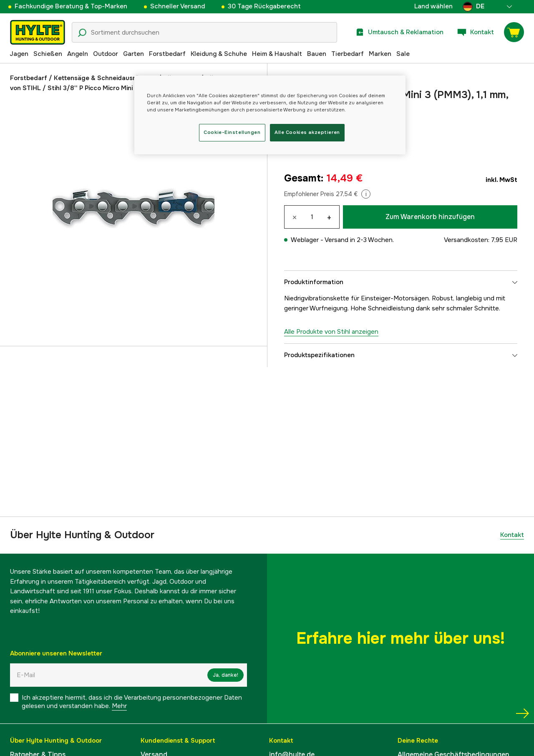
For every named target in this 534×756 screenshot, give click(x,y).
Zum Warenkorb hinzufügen (430, 217)
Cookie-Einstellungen (232, 132)
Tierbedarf (348, 54)
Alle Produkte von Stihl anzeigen (331, 332)
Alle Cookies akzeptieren (307, 132)
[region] (270, 115)
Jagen (19, 54)
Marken (380, 54)
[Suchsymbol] (82, 33)
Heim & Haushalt (277, 54)
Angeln (78, 54)
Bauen (317, 54)
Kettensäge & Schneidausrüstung (105, 78)
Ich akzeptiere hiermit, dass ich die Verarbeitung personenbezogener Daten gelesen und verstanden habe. (132, 702)
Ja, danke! (225, 675)
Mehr (119, 706)
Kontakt (512, 535)
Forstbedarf (167, 54)
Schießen (48, 54)
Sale (403, 54)
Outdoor (106, 54)
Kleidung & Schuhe (219, 54)
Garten (133, 54)
